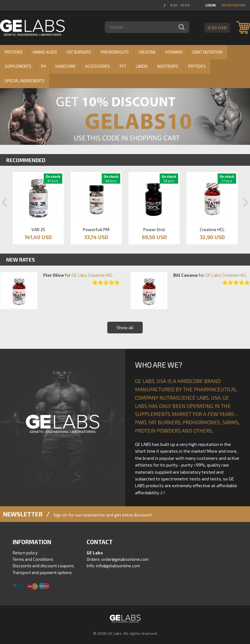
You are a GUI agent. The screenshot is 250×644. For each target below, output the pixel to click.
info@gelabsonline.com (118, 566)
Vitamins (174, 52)
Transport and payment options (42, 573)
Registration (234, 5)
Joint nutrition (207, 52)
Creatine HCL (212, 229)
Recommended (26, 160)
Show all (125, 327)
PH (43, 66)
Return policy (25, 553)
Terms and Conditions (33, 559)
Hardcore (66, 66)
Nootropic (168, 66)
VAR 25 (38, 229)
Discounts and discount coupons (43, 566)
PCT (123, 66)
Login (210, 5)
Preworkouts (115, 52)
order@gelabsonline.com (125, 559)
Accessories (98, 66)
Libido (142, 66)
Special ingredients (25, 81)
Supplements (18, 66)
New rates (20, 259)
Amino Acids (45, 52)
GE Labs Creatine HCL (92, 275)
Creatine (147, 52)
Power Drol (154, 229)
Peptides (197, 66)
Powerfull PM (96, 229)
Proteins (14, 52)
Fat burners (79, 52)
